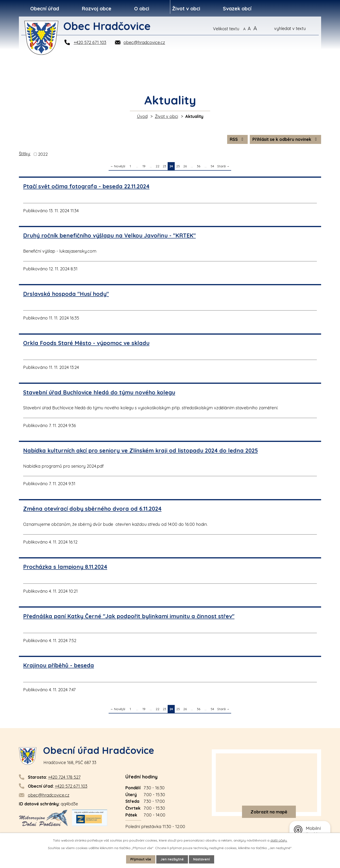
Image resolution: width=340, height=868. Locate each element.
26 (185, 166)
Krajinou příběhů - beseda (59, 665)
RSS (238, 139)
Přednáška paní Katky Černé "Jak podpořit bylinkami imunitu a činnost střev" (129, 616)
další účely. (279, 840)
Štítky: (25, 154)
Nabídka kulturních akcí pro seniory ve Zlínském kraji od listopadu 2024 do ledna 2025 (140, 451)
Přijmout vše (141, 859)
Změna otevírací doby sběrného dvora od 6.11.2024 (92, 509)
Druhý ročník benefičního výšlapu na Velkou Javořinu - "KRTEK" (109, 235)
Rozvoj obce (96, 9)
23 (164, 166)
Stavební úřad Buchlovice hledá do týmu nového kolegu (99, 392)
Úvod (142, 116)
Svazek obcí (237, 9)
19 (144, 166)
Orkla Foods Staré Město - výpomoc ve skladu (86, 343)
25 (178, 166)
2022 (43, 154)
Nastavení (202, 859)
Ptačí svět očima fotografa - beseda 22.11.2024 (86, 186)
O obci (142, 9)
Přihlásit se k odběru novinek (286, 139)
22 (157, 166)
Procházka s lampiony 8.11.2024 (65, 567)
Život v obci (186, 9)
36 (199, 166)
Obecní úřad (45, 9)
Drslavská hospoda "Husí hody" (66, 294)
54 (212, 166)
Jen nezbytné (172, 859)
